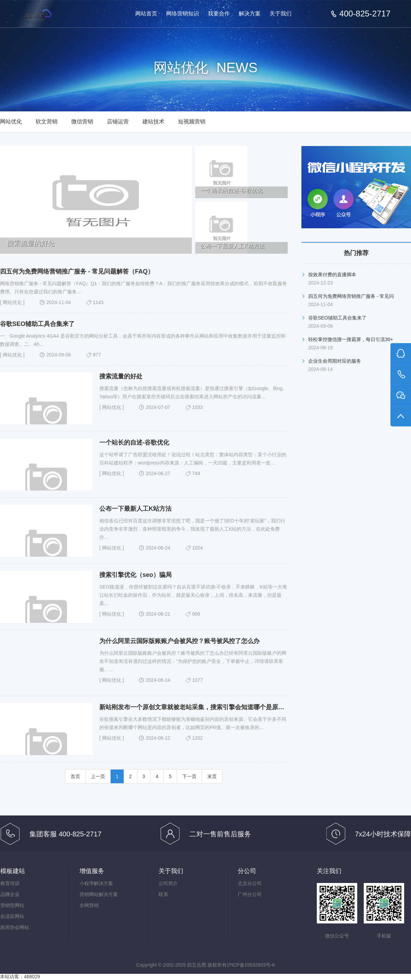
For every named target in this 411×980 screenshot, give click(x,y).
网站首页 (146, 14)
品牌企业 (10, 894)
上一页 (98, 776)
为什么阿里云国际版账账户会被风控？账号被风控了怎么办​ (179, 641)
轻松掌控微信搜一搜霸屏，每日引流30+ (351, 339)
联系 (163, 894)
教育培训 (10, 883)
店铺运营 (118, 122)
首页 (75, 776)
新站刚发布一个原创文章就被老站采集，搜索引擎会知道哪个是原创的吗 (198, 707)
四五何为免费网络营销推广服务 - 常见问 (351, 296)
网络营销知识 (183, 14)
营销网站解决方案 (99, 894)
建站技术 (153, 122)
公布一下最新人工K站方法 (135, 509)
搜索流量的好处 (121, 376)
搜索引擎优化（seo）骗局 (135, 575)
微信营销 (82, 122)
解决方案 (250, 14)
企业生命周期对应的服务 (335, 361)
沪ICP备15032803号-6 (251, 965)
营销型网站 (12, 905)
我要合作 (219, 14)
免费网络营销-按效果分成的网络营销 (51, 14)
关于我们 (281, 14)
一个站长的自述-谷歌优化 (134, 443)
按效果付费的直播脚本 (332, 275)
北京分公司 (250, 883)
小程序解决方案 (96, 883)
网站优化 (11, 122)
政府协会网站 (15, 927)
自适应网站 (12, 916)
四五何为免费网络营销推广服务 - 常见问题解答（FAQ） (77, 271)
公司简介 (168, 883)
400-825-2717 (365, 14)
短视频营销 (192, 122)
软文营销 (47, 122)
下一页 (189, 776)
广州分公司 (250, 894)
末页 (212, 776)
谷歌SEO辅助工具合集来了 (37, 324)
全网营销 (89, 905)
